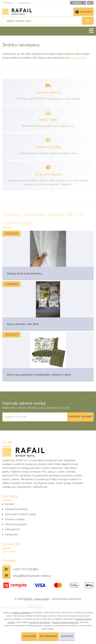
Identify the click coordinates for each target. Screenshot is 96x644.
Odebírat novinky (80, 417)
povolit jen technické (40, 622)
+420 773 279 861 (26, 569)
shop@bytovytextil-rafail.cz (32, 576)
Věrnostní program (16, 524)
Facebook (10, 551)
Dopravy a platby (15, 519)
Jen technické (48, 636)
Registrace (24, 3)
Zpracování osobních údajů (20, 514)
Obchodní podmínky (16, 509)
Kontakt (10, 504)
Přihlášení (8, 3)
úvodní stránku (78, 58)
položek (83, 12)
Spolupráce (12, 534)
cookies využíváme (21, 612)
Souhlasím (29, 636)
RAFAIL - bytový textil (36, 599)
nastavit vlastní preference (66, 622)
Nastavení (67, 636)
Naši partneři (12, 529)
